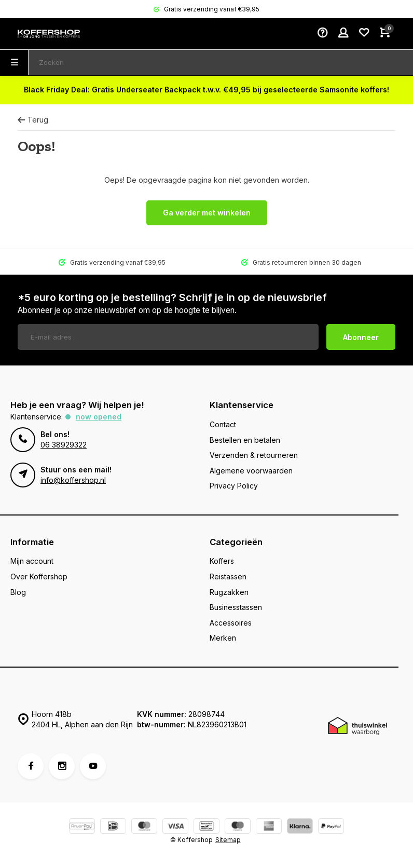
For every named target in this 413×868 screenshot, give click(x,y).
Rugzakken (229, 592)
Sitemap (228, 840)
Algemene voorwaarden (251, 471)
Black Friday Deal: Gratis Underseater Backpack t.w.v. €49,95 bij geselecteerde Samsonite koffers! (206, 90)
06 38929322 (64, 445)
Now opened (99, 417)
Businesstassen (236, 607)
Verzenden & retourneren (254, 455)
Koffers (222, 561)
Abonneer (361, 337)
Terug (33, 120)
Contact (223, 424)
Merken (223, 638)
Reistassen (228, 577)
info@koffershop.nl (73, 480)
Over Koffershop (39, 577)
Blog (18, 592)
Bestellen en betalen (245, 440)
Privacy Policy (234, 486)
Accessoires (231, 623)
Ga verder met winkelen (207, 213)
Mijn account (32, 561)
